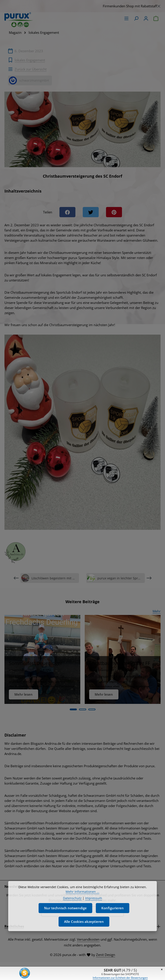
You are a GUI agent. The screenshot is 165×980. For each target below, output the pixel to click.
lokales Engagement (30, 60)
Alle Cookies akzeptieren (84, 925)
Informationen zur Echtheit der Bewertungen (120, 978)
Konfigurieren (113, 912)
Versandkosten (88, 939)
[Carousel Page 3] (92, 709)
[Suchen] (136, 18)
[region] (82, 6)
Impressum (94, 902)
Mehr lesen (24, 694)
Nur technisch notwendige (65, 912)
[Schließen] (159, 5)
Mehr (157, 611)
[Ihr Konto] (146, 18)
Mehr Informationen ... (82, 895)
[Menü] (126, 18)
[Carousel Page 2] (82, 709)
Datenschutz (72, 902)
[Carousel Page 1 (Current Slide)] (73, 709)
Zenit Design (106, 955)
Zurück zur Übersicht (31, 69)
